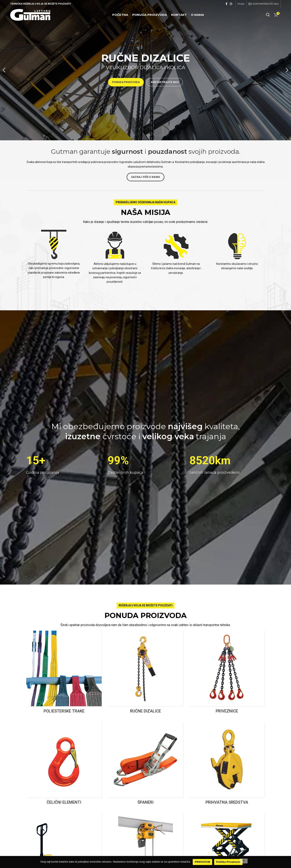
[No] (244, 861)
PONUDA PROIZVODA (126, 82)
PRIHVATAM (202, 862)
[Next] (286, 70)
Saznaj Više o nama (145, 177)
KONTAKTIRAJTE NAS (165, 82)
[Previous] (5, 70)
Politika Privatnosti (228, 862)
